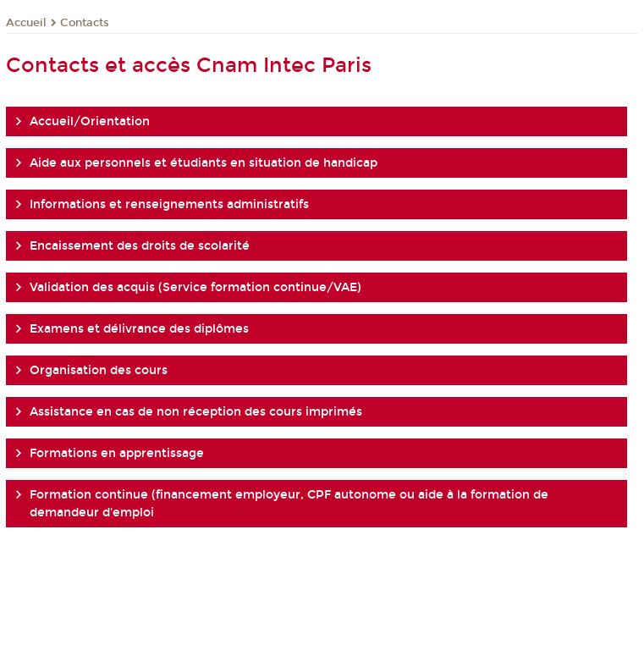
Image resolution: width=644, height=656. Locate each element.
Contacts (85, 23)
